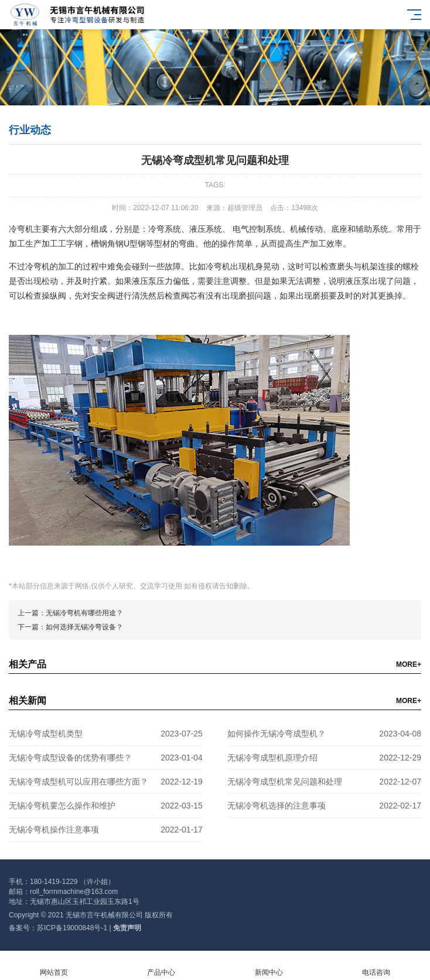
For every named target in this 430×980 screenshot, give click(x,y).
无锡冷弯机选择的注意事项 (277, 806)
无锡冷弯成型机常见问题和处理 (285, 782)
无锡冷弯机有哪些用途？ (84, 613)
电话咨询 (377, 966)
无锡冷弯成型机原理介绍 (272, 758)
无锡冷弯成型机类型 (46, 734)
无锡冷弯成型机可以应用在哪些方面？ (79, 782)
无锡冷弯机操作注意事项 (54, 830)
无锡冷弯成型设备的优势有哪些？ (70, 758)
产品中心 (162, 966)
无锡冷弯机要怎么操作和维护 (62, 806)
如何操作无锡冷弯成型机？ (277, 734)
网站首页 (54, 966)
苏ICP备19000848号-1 (72, 928)
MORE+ (409, 664)
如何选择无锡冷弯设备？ (84, 627)
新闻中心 (269, 966)
